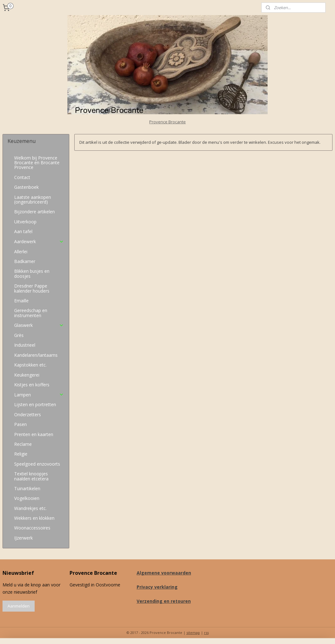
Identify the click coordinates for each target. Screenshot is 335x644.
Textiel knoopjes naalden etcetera (31, 476)
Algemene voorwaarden (164, 573)
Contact (22, 177)
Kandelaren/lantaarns (36, 355)
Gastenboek (26, 187)
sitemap (193, 633)
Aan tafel (23, 231)
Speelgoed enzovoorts (37, 464)
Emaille (21, 301)
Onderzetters (28, 414)
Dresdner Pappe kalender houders (32, 288)
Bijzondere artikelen (34, 212)
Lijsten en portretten (35, 404)
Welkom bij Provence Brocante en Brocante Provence (37, 163)
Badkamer (25, 261)
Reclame (23, 444)
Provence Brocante (167, 122)
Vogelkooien (27, 498)
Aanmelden (19, 606)
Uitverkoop (25, 222)
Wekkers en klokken (34, 518)
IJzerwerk (23, 538)
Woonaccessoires (32, 528)
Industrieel (25, 345)
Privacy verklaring (157, 587)
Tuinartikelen (27, 488)
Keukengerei (27, 375)
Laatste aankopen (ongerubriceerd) (33, 199)
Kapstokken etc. (30, 365)
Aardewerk (39, 241)
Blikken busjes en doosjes (32, 273)
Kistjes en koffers (32, 385)
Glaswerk (39, 325)
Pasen (20, 424)
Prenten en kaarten (34, 434)
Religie (21, 454)
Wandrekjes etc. (30, 508)
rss (206, 633)
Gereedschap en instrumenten (31, 313)
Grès (19, 335)
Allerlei (21, 252)
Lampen (39, 395)
